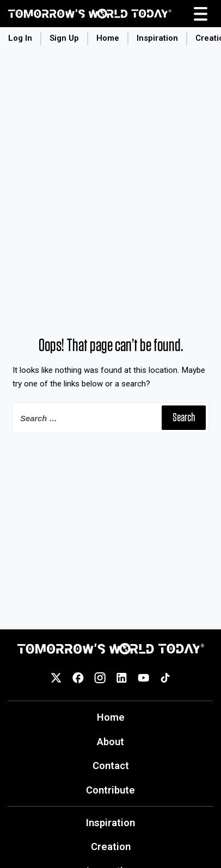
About (110, 742)
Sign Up (64, 38)
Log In (20, 38)
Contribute (110, 790)
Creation (111, 847)
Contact (111, 766)
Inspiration (157, 38)
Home (108, 38)
